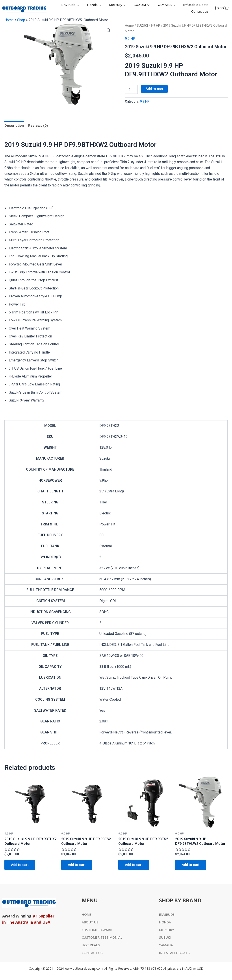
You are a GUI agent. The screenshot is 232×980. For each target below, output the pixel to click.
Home (9, 20)
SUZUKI (142, 5)
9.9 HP (156, 26)
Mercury (118, 5)
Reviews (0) (38, 126)
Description (14, 126)
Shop (21, 20)
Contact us (200, 11)
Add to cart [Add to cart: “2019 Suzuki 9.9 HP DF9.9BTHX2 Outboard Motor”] (20, 865)
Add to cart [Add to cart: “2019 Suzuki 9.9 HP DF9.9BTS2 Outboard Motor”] (134, 865)
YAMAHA (167, 5)
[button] (109, 30)
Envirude (71, 5)
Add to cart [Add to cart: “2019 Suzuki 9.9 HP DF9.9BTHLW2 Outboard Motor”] (191, 865)
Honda (95, 5)
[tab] (14, 126)
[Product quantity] (131, 89)
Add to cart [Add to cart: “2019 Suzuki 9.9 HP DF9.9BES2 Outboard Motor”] (77, 865)
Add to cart (154, 89)
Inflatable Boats (196, 5)
